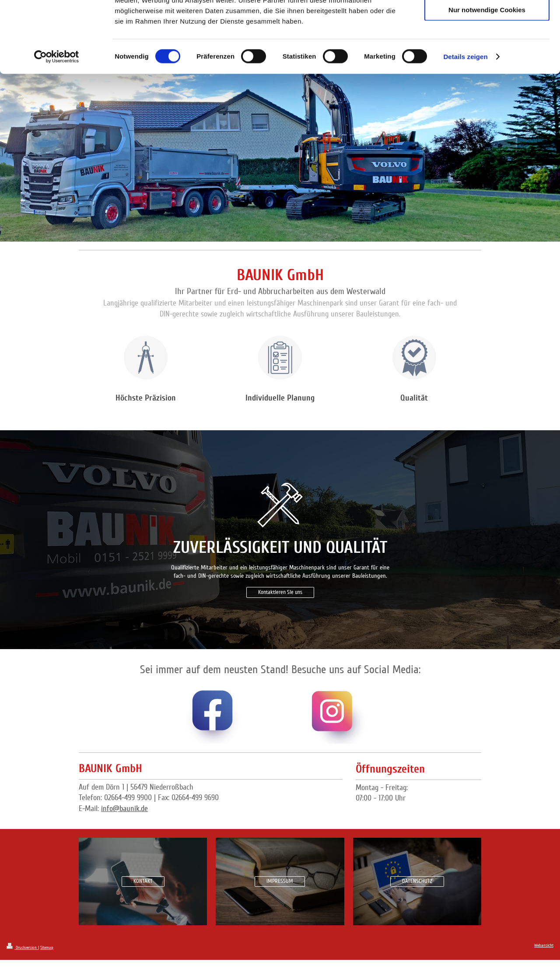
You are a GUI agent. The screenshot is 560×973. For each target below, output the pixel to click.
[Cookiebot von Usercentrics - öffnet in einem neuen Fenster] (57, 120)
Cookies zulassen (487, 22)
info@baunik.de (124, 808)
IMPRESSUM (280, 881)
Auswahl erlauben (487, 47)
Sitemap (47, 948)
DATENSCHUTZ (417, 881)
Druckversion (22, 948)
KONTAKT (143, 881)
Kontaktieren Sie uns (280, 592)
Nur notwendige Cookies (487, 73)
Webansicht (544, 945)
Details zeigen (465, 120)
